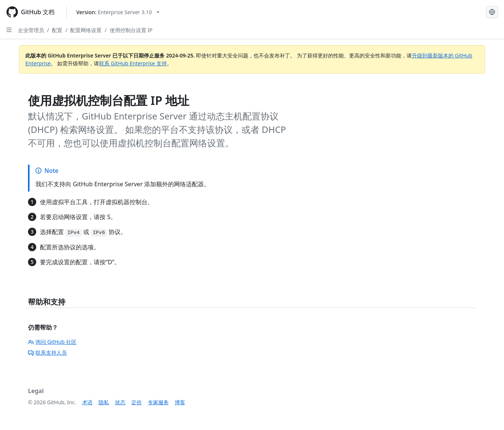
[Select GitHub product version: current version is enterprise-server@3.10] (118, 12)
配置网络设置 (86, 30)
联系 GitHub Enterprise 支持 (133, 63)
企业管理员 (31, 30)
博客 (180, 402)
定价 (137, 402)
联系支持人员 (47, 353)
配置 (57, 30)
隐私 (104, 402)
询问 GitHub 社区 (52, 342)
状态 (120, 402)
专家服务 (158, 402)
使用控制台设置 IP (131, 30)
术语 (87, 402)
